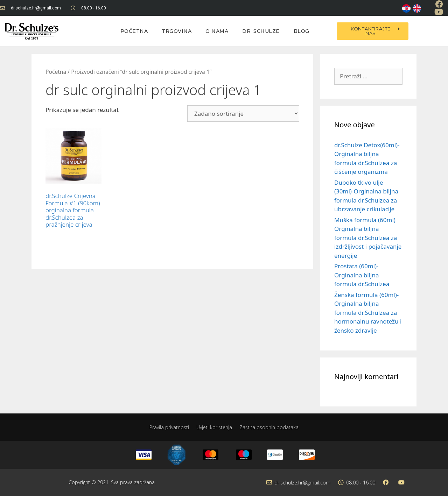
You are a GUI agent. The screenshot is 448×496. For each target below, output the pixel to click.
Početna (134, 31)
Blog (302, 31)
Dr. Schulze (261, 31)
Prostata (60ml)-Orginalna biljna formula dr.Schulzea (362, 275)
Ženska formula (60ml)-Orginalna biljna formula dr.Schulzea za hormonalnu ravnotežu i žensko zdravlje (368, 313)
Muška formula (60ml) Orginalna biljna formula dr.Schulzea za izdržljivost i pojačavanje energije (368, 238)
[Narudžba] (243, 114)
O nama (217, 31)
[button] (372, 31)
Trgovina (177, 31)
